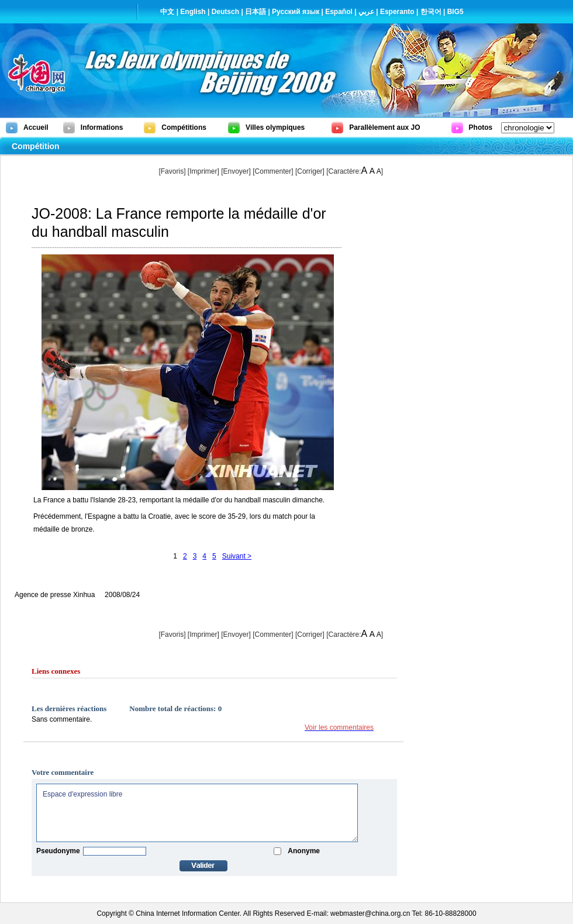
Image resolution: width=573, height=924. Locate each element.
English (193, 12)
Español (339, 12)
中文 (167, 12)
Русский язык (296, 12)
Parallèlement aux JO (384, 127)
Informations (102, 127)
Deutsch (225, 12)
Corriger (310, 171)
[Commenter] (273, 171)
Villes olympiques (275, 127)
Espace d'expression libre (197, 813)
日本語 (256, 12)
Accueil (36, 127)
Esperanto (397, 12)
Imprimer (203, 171)
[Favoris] (172, 171)
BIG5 (455, 12)
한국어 (431, 12)
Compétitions (184, 127)
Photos (481, 127)
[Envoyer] (236, 171)
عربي (366, 12)
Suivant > (237, 556)
